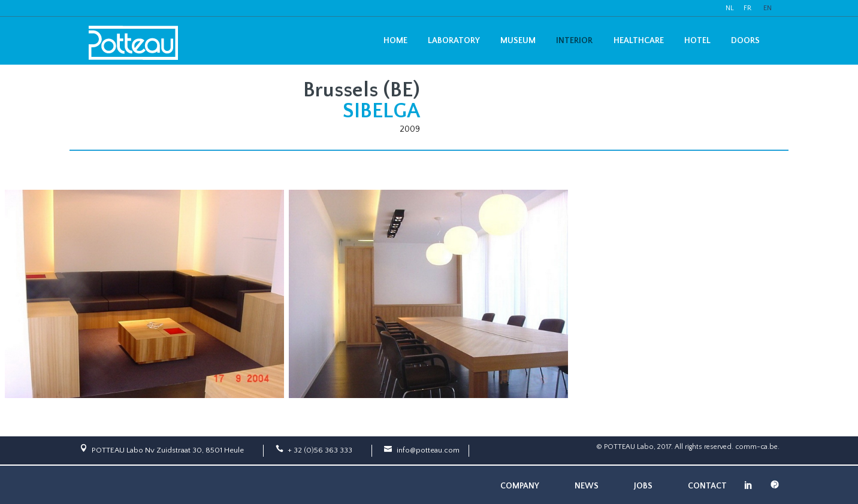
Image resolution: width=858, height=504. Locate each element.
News (587, 486)
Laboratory (454, 41)
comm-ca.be (756, 447)
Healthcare (639, 41)
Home (395, 41)
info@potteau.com (428, 450)
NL (730, 8)
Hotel (697, 41)
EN (768, 8)
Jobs (643, 486)
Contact (707, 486)
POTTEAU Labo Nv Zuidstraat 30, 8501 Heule (168, 450)
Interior (574, 41)
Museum (518, 41)
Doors (745, 41)
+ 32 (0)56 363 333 (320, 450)
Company (520, 486)
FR (747, 8)
